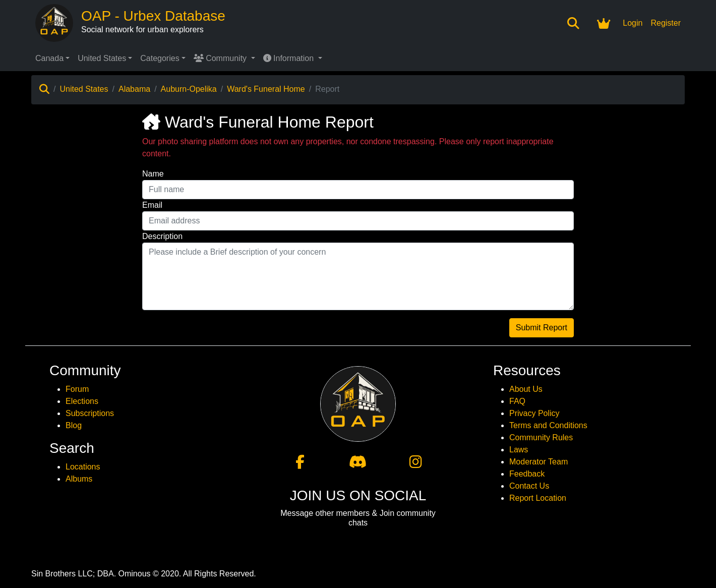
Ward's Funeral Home (266, 89)
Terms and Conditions (548, 425)
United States (102, 58)
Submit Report (542, 328)
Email (152, 205)
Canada (49, 58)
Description (162, 236)
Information (290, 58)
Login (633, 23)
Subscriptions (90, 413)
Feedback (527, 474)
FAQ (517, 401)
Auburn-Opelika (189, 89)
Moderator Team (539, 462)
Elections (82, 401)
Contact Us (529, 486)
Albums (79, 479)
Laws (519, 450)
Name (153, 174)
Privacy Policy (534, 413)
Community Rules (541, 437)
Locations (83, 467)
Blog (74, 425)
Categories (160, 58)
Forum (77, 389)
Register (666, 23)
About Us (526, 389)
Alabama (134, 89)
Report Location (538, 498)
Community (221, 58)
